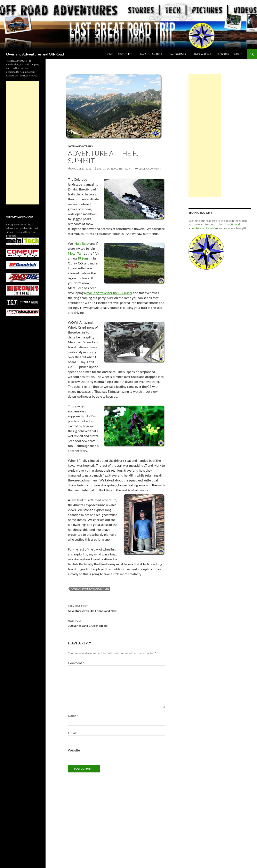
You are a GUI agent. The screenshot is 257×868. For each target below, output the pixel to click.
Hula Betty (82, 243)
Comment (76, 663)
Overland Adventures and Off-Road (35, 54)
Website (74, 750)
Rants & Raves (178, 54)
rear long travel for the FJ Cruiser (109, 293)
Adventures (125, 54)
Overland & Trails (80, 146)
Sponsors (223, 54)
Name (73, 716)
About (238, 54)
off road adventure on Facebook (214, 226)
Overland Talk (203, 54)
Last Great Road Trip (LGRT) (115, 169)
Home (109, 54)
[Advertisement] (205, 135)
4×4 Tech (157, 54)
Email (73, 733)
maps (143, 54)
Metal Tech (76, 253)
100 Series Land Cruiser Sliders (117, 623)
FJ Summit (85, 258)
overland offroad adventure (90, 589)
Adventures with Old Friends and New (117, 608)
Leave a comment (150, 169)
